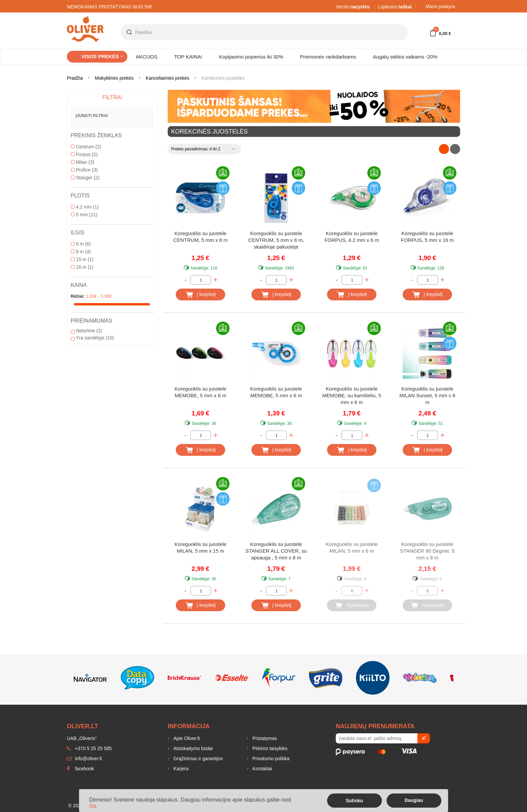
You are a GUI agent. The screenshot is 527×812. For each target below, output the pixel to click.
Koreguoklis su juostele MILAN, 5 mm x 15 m (200, 547)
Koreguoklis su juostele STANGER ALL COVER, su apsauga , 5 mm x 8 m (276, 551)
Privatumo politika (270, 759)
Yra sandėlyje (92, 338)
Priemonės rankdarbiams (328, 57)
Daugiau (414, 800)
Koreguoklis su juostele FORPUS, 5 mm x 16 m (428, 237)
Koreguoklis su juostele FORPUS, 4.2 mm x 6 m (352, 237)
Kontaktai (261, 769)
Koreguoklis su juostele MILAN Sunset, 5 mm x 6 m (427, 395)
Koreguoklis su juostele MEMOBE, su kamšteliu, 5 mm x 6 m (352, 395)
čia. (93, 806)
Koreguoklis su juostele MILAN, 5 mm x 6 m (352, 547)
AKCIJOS (147, 57)
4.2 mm (85, 207)
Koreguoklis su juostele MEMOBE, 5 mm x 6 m (200, 392)
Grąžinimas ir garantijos (197, 759)
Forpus (84, 154)
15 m (82, 259)
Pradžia (75, 78)
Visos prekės (103, 56)
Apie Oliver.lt (186, 738)
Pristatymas (264, 738)
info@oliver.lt (84, 759)
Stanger (85, 178)
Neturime (87, 331)
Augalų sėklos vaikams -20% (405, 57)
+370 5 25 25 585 (89, 748)
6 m (81, 244)
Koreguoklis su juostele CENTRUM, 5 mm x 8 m (201, 237)
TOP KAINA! (188, 57)
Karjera (180, 769)
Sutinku (354, 801)
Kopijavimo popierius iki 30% (251, 57)
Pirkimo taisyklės (269, 748)
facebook (80, 769)
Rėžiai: (78, 296)
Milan (83, 162)
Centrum (86, 147)
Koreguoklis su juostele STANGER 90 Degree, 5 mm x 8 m (427, 551)
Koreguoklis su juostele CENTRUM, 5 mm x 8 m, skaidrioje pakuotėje (276, 240)
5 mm (84, 215)
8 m (81, 252)
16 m (82, 267)
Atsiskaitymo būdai (192, 748)
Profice (84, 170)
